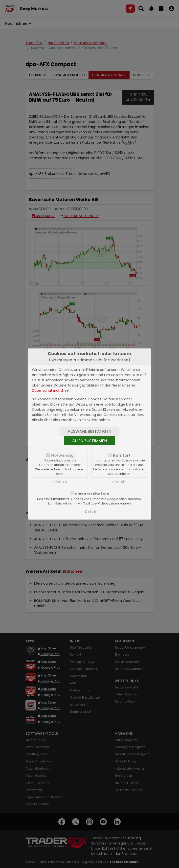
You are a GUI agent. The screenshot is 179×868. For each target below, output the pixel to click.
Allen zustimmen (89, 441)
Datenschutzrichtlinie (50, 390)
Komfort (122, 455)
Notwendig (62, 455)
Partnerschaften (92, 494)
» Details (60, 482)
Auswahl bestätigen (89, 431)
